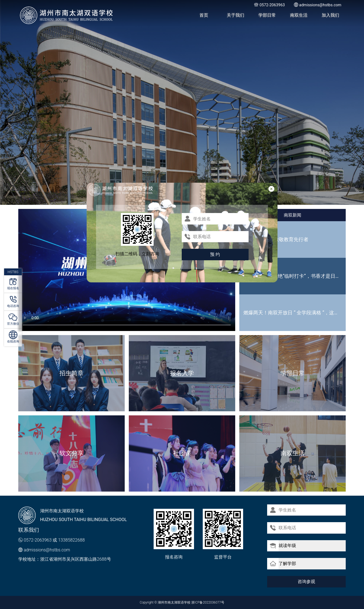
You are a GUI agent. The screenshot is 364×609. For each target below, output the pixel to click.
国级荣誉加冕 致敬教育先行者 (276, 239)
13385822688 (71, 540)
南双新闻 (293, 215)
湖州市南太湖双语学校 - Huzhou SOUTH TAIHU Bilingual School (67, 15)
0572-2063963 (38, 540)
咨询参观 (306, 581)
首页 (204, 15)
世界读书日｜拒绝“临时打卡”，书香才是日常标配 (295, 276)
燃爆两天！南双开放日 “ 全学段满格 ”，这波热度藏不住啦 (295, 313)
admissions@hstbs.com (47, 550)
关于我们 (235, 15)
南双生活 (299, 15)
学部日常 (267, 15)
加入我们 (330, 15)
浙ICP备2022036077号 (208, 602)
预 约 (215, 254)
